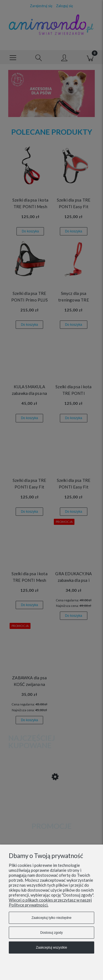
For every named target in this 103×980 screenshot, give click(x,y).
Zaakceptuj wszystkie (51, 948)
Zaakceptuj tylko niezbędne (51, 918)
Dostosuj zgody (51, 933)
